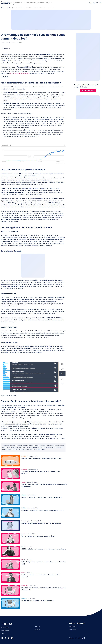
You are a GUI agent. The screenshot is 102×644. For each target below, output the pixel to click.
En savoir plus (40, 449)
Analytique (6, 8)
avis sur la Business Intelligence (19, 73)
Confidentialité (5, 627)
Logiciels (38, 630)
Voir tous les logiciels (88, 90)
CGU (3, 633)
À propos (38, 627)
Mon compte (73, 626)
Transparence (5, 630)
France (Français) (81, 638)
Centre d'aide (73, 630)
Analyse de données (15, 8)
